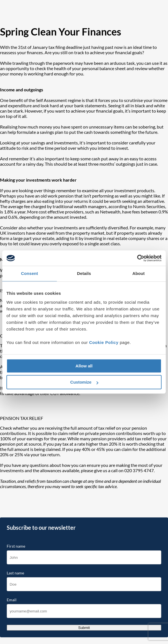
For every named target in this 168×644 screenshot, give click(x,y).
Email (12, 600)
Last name (15, 573)
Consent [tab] (30, 273)
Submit (84, 628)
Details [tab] (84, 273)
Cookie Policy (104, 342)
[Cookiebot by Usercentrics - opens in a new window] (137, 258)
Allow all (84, 366)
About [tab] (139, 273)
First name (16, 546)
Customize (84, 382)
